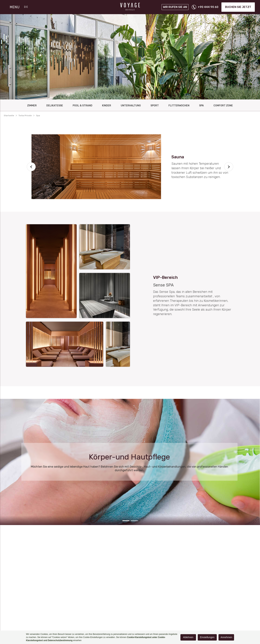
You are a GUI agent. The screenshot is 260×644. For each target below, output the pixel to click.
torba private (25, 116)
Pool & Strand (83, 106)
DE (26, 7)
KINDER (107, 106)
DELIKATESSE (55, 106)
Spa (201, 106)
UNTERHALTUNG (131, 106)
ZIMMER (32, 106)
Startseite (9, 116)
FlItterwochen (179, 106)
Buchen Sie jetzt (238, 7)
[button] (31, 167)
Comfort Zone (223, 106)
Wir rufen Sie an (175, 7)
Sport (155, 106)
